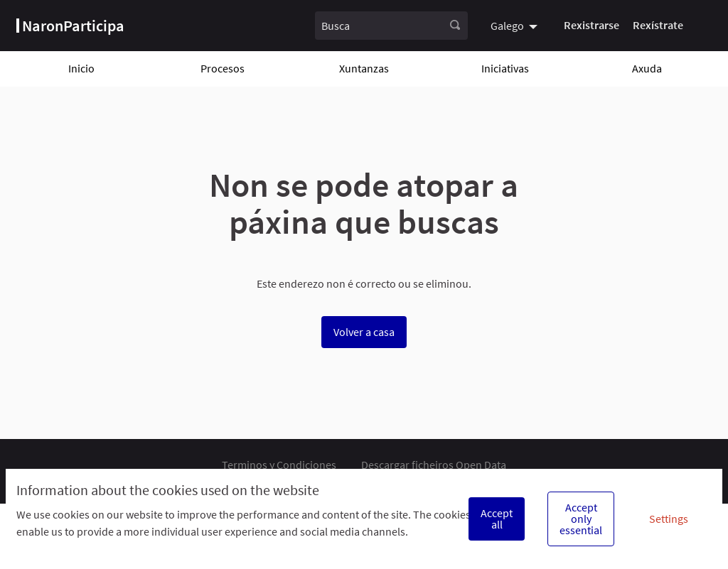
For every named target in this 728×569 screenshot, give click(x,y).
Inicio (81, 68)
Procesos (223, 68)
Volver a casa (364, 332)
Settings (669, 519)
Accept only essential (581, 519)
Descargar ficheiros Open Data (434, 465)
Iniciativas (505, 68)
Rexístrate (658, 25)
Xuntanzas (364, 68)
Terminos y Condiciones (279, 465)
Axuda (647, 68)
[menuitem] (516, 26)
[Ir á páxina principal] (70, 26)
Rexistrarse (591, 25)
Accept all (497, 519)
